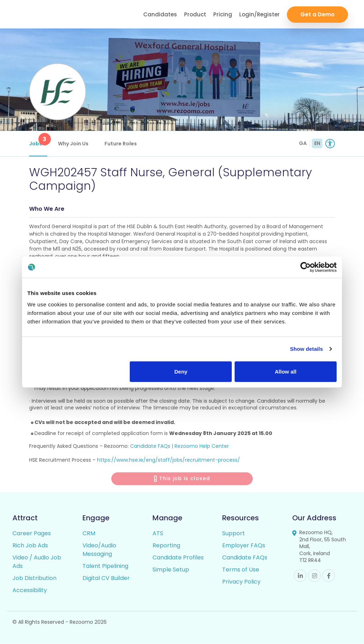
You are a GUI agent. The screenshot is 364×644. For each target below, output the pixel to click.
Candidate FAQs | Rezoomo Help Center (180, 446)
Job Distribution (34, 578)
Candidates (160, 14)
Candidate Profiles (178, 558)
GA (303, 143)
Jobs (38, 140)
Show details (307, 349)
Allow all (286, 371)
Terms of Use (241, 570)
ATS (158, 534)
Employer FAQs (244, 546)
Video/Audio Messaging (99, 550)
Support (234, 534)
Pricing (223, 14)
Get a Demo (317, 14)
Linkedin (300, 576)
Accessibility (30, 591)
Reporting (166, 546)
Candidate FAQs (245, 558)
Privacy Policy (241, 582)
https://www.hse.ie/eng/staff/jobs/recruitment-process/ (168, 460)
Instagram (314, 576)
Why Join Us (73, 144)
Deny (181, 371)
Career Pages (32, 534)
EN (317, 143)
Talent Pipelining (105, 566)
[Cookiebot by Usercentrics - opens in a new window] (306, 267)
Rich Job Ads (30, 546)
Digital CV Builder (106, 578)
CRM (89, 534)
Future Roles (121, 144)
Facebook (329, 576)
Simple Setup (171, 570)
